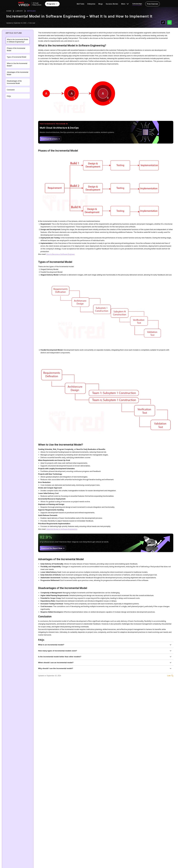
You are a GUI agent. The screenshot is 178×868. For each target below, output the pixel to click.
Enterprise (91, 4)
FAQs (9, 96)
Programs (52, 4)
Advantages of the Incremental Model (18, 73)
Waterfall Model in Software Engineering (62, 529)
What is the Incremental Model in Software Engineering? (18, 41)
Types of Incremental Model (17, 57)
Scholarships (137, 4)
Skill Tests (80, 4)
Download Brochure (50, 139)
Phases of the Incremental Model (16, 49)
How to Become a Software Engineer (60, 254)
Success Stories (112, 4)
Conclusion (11, 90)
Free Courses (153, 4)
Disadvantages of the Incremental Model (14, 82)
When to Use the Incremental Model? (17, 65)
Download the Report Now (53, 548)
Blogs (101, 4)
